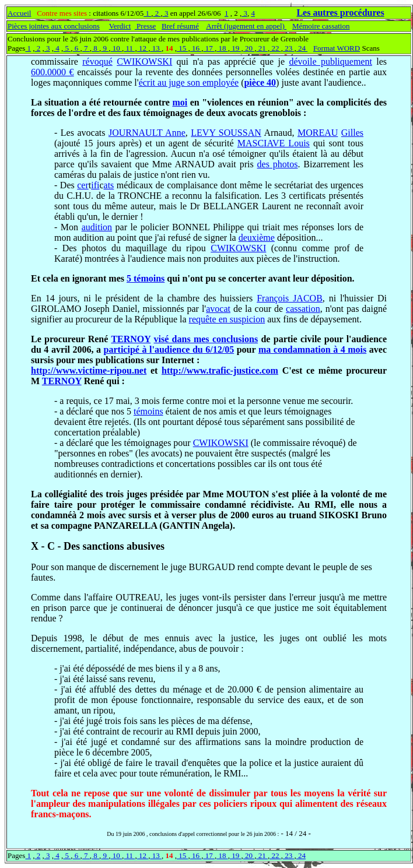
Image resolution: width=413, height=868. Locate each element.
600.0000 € (52, 72)
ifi (95, 185)
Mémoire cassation (321, 26)
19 (236, 48)
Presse (145, 26)
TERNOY (131, 339)
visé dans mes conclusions (206, 339)
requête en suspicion (227, 319)
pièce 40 (260, 82)
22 (275, 48)
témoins (148, 411)
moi (180, 102)
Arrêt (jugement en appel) (246, 26)
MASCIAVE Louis (274, 143)
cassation (303, 309)
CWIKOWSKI (144, 62)
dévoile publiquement (330, 62)
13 (156, 48)
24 (302, 48)
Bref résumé (180, 26)
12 (143, 48)
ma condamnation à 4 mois (312, 349)
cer (83, 185)
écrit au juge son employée (189, 82)
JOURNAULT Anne (147, 133)
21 (262, 48)
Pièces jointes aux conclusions (54, 26)
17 (209, 48)
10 (117, 48)
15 (183, 48)
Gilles (352, 133)
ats (109, 185)
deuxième (257, 238)
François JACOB (290, 298)
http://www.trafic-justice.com (220, 370)
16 (196, 48)
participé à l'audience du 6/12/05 (169, 349)
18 (222, 48)
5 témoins (146, 278)
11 (129, 48)
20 (249, 48)
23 (289, 48)
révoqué (97, 62)
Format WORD (337, 48)
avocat (218, 309)
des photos (278, 164)
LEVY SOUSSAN (226, 133)
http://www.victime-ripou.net (89, 370)
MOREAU (318, 133)
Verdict (120, 26)
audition (97, 227)
